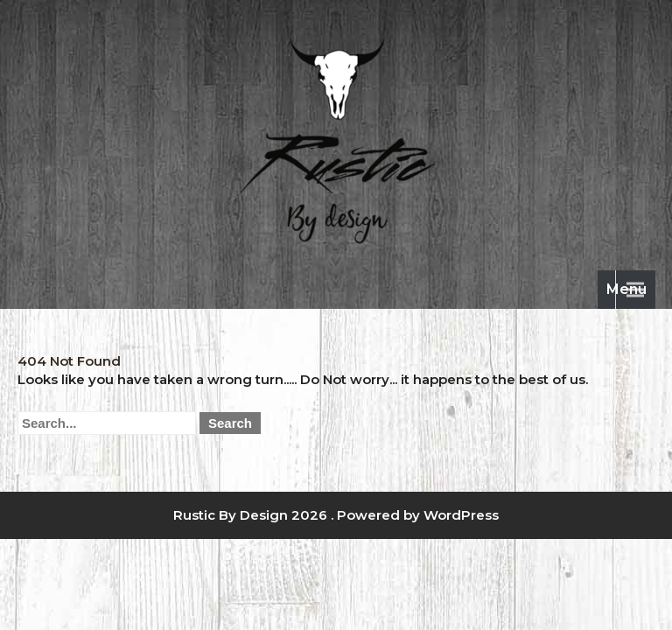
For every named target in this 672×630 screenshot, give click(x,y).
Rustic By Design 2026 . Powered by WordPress (336, 515)
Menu (626, 289)
